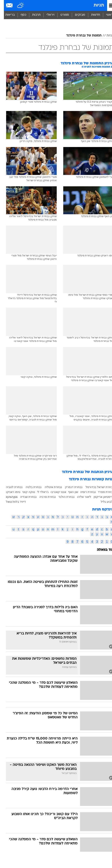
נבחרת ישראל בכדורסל (96, 487)
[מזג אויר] (17, 5)
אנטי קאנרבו (54, 492)
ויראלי (47, 15)
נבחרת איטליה (49, 487)
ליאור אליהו (80, 497)
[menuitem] (92, 15)
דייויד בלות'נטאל (12, 502)
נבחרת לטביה (10, 487)
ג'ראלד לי (39, 492)
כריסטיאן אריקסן (100, 497)
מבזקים (76, 15)
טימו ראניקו (9, 492)
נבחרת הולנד (63, 497)
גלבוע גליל (103, 502)
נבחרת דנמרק (70, 487)
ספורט (61, 15)
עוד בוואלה (101, 550)
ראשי (106, 15)
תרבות (32, 15)
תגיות (95, 5)
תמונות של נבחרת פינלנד (80, 36)
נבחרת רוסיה (84, 492)
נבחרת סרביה (44, 497)
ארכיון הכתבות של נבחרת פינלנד (84, 472)
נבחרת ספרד (102, 492)
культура (8, 497)
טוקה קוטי (25, 492)
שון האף (69, 492)
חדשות (92, 15)
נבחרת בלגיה (30, 487)
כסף (20, 15)
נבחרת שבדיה (25, 497)
